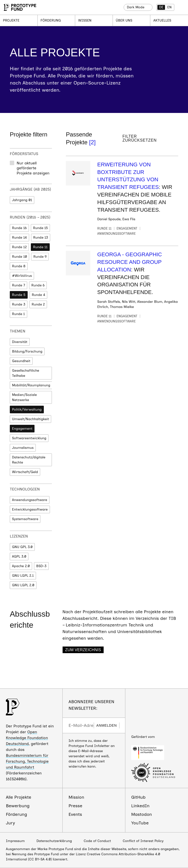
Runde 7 (18, 285)
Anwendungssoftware (30, 500)
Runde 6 (38, 285)
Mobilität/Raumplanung (31, 385)
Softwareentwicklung (29, 438)
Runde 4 (39, 295)
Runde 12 (19, 247)
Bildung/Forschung (27, 351)
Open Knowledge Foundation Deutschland (27, 738)
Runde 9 (40, 257)
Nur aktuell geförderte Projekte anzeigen (33, 168)
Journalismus (23, 448)
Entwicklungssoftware (30, 509)
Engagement (22, 429)
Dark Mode (136, 7)
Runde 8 (19, 266)
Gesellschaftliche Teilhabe (26, 373)
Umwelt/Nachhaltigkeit (30, 419)
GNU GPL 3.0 (22, 547)
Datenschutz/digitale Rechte (29, 460)
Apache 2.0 (21, 566)
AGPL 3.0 (19, 556)
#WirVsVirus (22, 276)
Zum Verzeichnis (83, 650)
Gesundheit (21, 361)
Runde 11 (40, 247)
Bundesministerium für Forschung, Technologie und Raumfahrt (27, 761)
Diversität (20, 342)
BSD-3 (41, 566)
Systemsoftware (25, 519)
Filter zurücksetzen (139, 138)
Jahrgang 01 (22, 200)
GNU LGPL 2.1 (23, 576)
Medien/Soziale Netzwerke (24, 397)
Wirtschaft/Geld (25, 472)
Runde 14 (19, 238)
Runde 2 (38, 304)
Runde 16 (19, 228)
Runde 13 (41, 238)
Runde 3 (19, 304)
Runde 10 (19, 257)
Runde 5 (19, 295)
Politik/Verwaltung (27, 410)
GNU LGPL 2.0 (23, 585)
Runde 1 (18, 314)
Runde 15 (40, 228)
